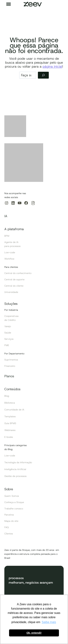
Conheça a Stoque (14, 502)
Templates (10, 416)
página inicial (52, 67)
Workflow (9, 259)
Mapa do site (11, 521)
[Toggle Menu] (9, 4)
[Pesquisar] (43, 75)
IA (6, 216)
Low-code (10, 252)
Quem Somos (12, 496)
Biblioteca (10, 403)
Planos (9, 376)
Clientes (9, 534)
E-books (9, 437)
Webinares (10, 430)
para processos (12, 246)
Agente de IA (11, 242)
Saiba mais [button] (49, 622)
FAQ (7, 527)
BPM (7, 236)
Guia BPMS (10, 423)
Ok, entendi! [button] (34, 633)
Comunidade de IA (14, 410)
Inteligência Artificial (15, 469)
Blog (7, 396)
